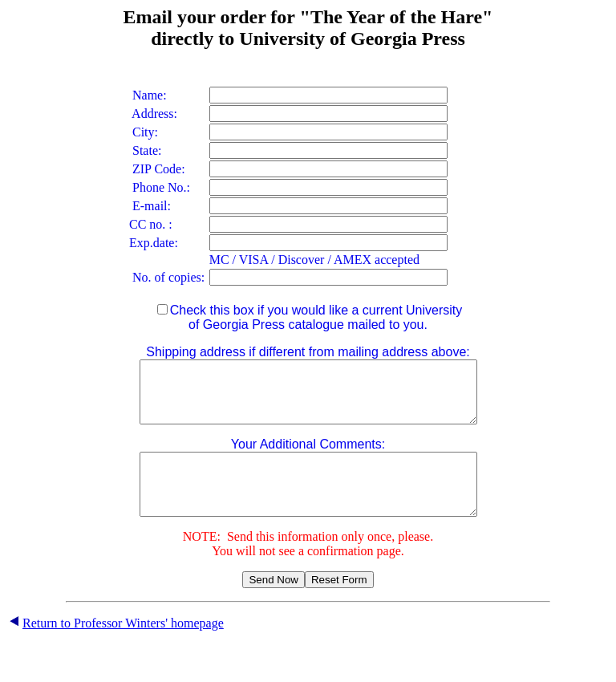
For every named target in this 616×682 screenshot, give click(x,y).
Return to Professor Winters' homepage (123, 647)
